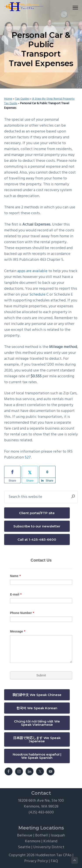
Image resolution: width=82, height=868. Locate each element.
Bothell (42, 835)
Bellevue (25, 835)
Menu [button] (73, 8)
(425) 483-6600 (41, 812)
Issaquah (58, 835)
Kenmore (33, 841)
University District (49, 847)
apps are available (32, 271)
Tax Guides (22, 99)
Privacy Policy (36, 861)
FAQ (54, 861)
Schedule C (39, 295)
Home (8, 99)
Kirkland (50, 841)
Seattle (24, 847)
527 (28, 457)
